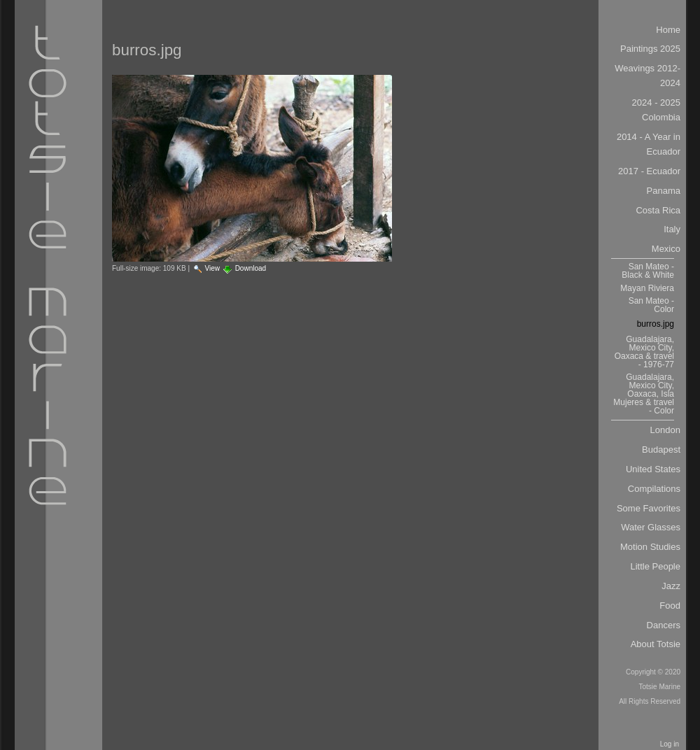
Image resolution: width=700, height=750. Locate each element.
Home (668, 30)
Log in (670, 744)
